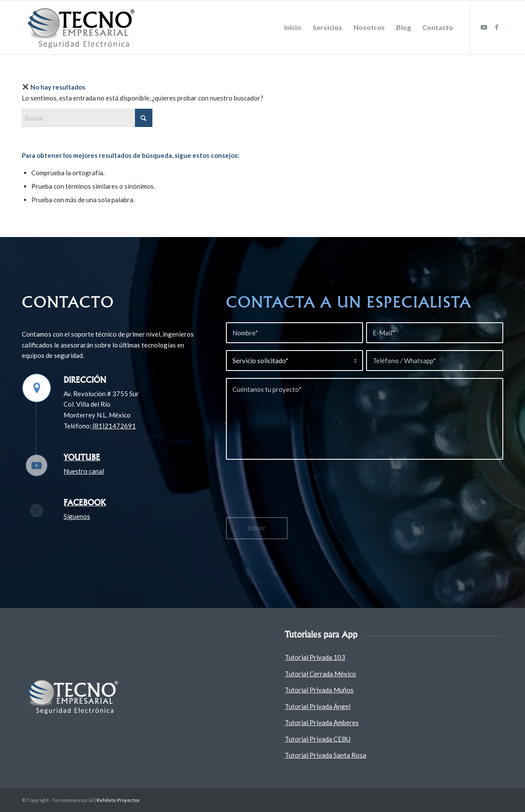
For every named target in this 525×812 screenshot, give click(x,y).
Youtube (82, 457)
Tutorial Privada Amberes (322, 722)
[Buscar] (87, 118)
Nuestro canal (84, 471)
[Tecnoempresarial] (83, 27)
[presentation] (292, 494)
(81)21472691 (114, 426)
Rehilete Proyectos (118, 800)
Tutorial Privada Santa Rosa (325, 755)
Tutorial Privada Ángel (318, 706)
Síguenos (77, 516)
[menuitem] (293, 27)
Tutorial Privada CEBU (318, 739)
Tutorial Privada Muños (319, 690)
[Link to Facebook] (497, 27)
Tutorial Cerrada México (320, 674)
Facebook (85, 502)
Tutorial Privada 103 (315, 657)
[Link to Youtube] (484, 27)
